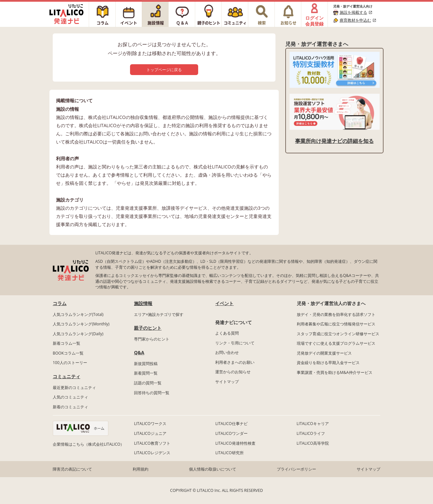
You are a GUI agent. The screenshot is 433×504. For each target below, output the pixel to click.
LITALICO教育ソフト (152, 443)
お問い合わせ (227, 352)
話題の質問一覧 (148, 383)
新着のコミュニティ (70, 407)
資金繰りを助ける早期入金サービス (328, 363)
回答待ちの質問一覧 (152, 393)
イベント (224, 303)
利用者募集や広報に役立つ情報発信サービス (336, 324)
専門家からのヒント (152, 339)
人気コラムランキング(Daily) (78, 334)
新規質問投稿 (146, 364)
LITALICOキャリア (313, 424)
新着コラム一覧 (66, 343)
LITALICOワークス (150, 424)
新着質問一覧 (146, 373)
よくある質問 (227, 333)
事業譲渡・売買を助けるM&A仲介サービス (335, 372)
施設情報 (143, 303)
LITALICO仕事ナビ (231, 424)
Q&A (139, 352)
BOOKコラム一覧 (68, 353)
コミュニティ (66, 376)
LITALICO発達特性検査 (235, 443)
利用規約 (141, 469)
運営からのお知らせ (233, 372)
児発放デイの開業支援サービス (324, 353)
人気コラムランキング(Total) (78, 314)
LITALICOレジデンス (152, 453)
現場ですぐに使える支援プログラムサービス (336, 343)
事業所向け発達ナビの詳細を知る (334, 141)
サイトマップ (227, 382)
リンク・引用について (235, 343)
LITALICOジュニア (150, 433)
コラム (60, 303)
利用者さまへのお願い (235, 362)
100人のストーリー (70, 363)
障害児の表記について (72, 469)
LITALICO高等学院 (313, 443)
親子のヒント (148, 328)
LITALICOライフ (311, 433)
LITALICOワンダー (231, 433)
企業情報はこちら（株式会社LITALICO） (88, 444)
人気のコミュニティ (70, 397)
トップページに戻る (164, 70)
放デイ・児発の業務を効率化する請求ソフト (336, 314)
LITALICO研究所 (229, 453)
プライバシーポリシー (296, 469)
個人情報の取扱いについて (213, 469)
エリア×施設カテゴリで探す (159, 314)
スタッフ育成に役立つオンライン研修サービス (338, 334)
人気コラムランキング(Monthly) (81, 324)
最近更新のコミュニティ (74, 388)
